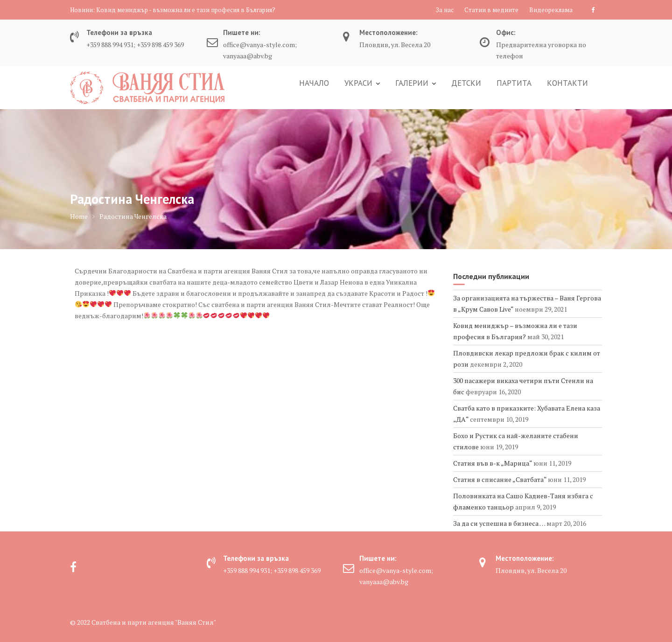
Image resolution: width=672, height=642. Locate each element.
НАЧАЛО (314, 83)
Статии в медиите (491, 10)
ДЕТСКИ (466, 83)
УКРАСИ (358, 83)
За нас (445, 10)
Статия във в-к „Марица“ (493, 463)
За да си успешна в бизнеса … (499, 523)
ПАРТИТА (514, 83)
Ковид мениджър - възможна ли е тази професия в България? (186, 10)
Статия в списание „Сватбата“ (500, 479)
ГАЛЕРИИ (412, 83)
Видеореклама (551, 10)
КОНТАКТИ (567, 83)
